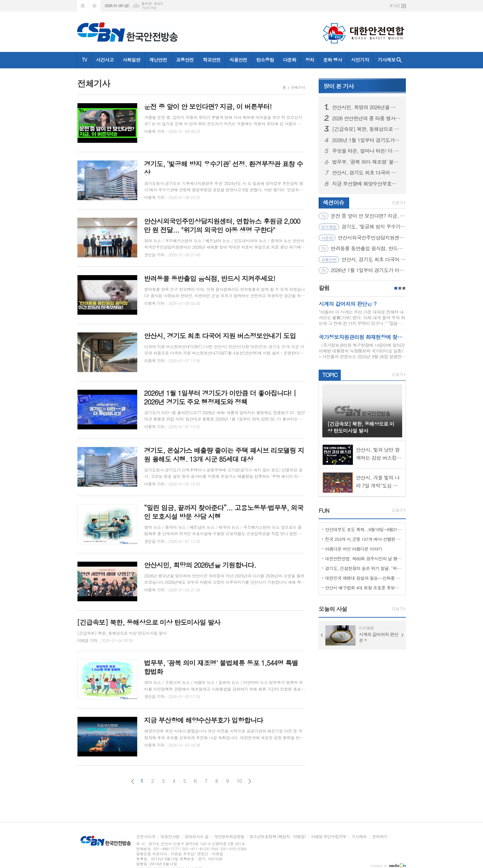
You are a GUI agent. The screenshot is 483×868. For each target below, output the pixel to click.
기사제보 (387, 60)
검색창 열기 (399, 60)
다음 (250, 781)
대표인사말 (170, 837)
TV (84, 60)
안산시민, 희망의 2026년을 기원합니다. (366, 107)
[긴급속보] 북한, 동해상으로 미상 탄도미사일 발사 (366, 129)
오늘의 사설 (333, 609)
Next (402, 635)
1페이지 (396, 288)
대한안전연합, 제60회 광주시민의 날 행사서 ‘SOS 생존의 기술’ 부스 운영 (364, 559)
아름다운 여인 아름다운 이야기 (354, 549)
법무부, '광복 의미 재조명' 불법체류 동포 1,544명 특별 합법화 (366, 162)
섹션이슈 (333, 202)
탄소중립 (265, 60)
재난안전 (158, 60)
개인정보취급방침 (229, 837)
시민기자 (360, 60)
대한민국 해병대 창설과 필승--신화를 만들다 (364, 578)
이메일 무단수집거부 (329, 837)
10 (239, 781)
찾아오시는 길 (197, 837)
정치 (310, 60)
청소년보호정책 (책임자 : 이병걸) (278, 837)
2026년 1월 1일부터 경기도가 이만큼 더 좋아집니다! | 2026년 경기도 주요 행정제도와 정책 (366, 140)
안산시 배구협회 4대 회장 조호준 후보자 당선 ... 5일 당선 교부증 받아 (364, 588)
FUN (324, 510)
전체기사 (298, 87)
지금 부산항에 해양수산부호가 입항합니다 (366, 184)
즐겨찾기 (95, 6)
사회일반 (132, 60)
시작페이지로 (83, 6)
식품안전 (238, 60)
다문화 (289, 60)
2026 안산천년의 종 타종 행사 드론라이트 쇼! (366, 118)
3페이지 (404, 288)
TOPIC (330, 375)
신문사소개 (146, 837)
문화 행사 (332, 60)
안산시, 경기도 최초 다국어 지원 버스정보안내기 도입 (366, 173)
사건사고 (105, 60)
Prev (322, 635)
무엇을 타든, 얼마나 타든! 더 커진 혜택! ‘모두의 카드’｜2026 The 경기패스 (366, 151)
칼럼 (324, 288)
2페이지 (400, 288)
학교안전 (211, 60)
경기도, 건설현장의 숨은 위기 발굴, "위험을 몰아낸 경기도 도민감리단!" (364, 568)
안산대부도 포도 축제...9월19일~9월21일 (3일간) (364, 529)
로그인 (395, 6)
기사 (339, 86)
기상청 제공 (149, 8)
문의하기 (380, 837)
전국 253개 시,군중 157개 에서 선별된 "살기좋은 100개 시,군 (364, 539)
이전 (133, 781)
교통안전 (185, 60)
